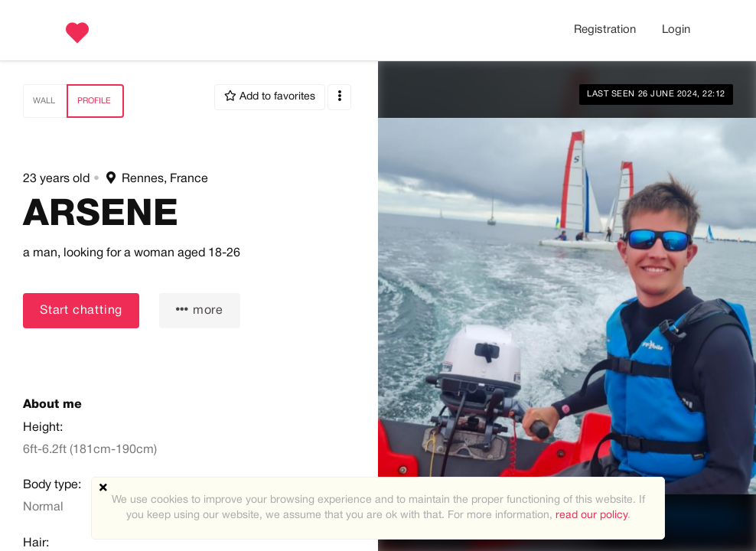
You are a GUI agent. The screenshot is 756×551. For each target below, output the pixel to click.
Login (676, 30)
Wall (44, 101)
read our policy (591, 515)
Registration (605, 30)
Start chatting (81, 311)
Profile (94, 101)
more (200, 310)
